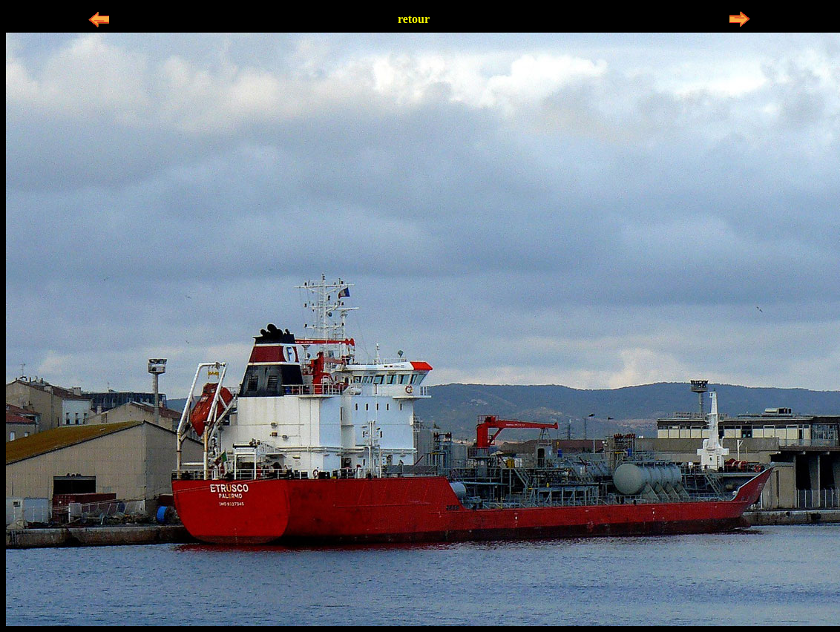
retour (414, 19)
